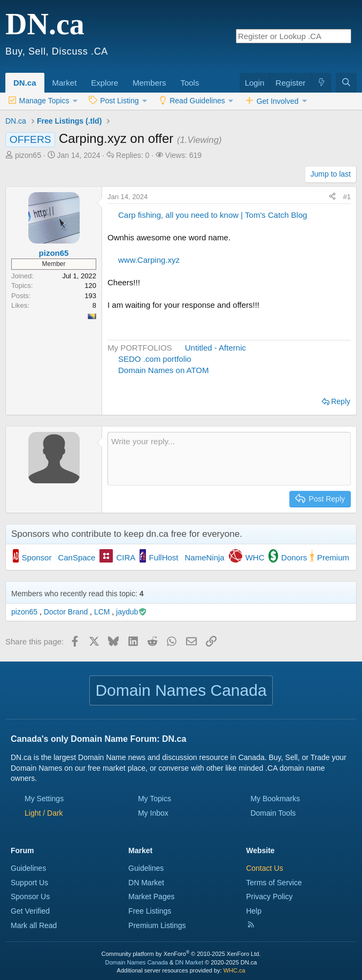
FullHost (164, 557)
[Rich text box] (229, 459)
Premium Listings (157, 925)
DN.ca (25, 83)
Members (149, 83)
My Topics (155, 799)
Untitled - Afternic (215, 348)
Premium (333, 557)
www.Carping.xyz (149, 260)
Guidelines (28, 868)
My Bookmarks (275, 799)
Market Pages (151, 897)
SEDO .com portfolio (155, 359)
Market (65, 83)
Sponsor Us (30, 897)
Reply (341, 401)
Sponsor (37, 557)
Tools (190, 83)
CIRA (126, 557)
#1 (347, 197)
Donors (294, 557)
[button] (80, 77)
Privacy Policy (269, 897)
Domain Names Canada (137, 962)
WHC (255, 557)
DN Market (146, 883)
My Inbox (153, 813)
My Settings (44, 799)
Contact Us (264, 868)
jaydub (132, 612)
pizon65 (28, 155)
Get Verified (30, 911)
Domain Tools (273, 813)
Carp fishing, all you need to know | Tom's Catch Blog (213, 215)
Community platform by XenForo (181, 954)
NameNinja (205, 557)
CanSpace (76, 557)
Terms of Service (274, 883)
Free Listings (150, 911)
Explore (105, 83)
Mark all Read (34, 925)
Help (254, 911)
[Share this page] (332, 197)
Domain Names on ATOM (164, 370)
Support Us (29, 883)
